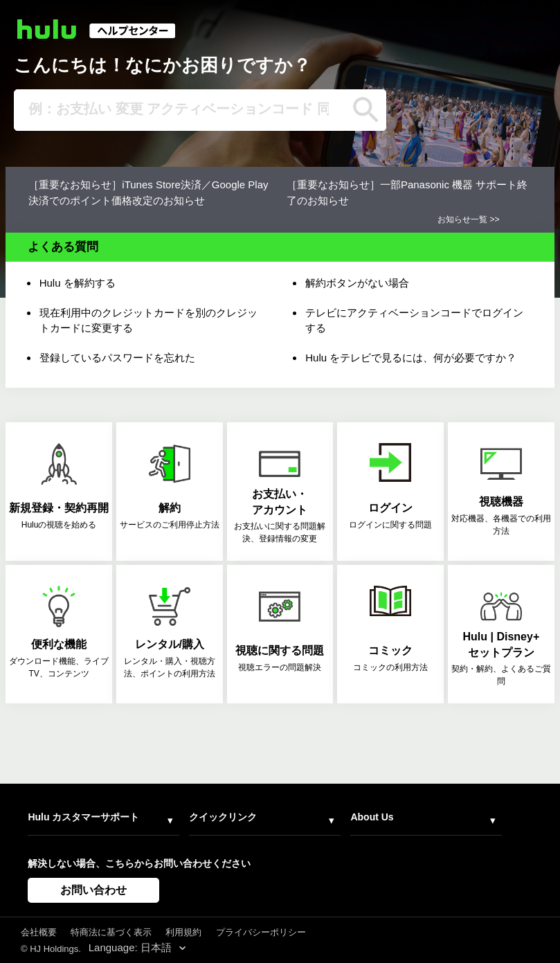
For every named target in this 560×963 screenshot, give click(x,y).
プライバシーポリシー (261, 932)
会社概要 (39, 932)
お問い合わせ (93, 890)
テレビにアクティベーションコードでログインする (414, 321)
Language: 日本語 (132, 947)
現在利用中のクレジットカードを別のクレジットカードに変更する (148, 321)
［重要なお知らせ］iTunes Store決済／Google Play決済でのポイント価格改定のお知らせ (148, 192)
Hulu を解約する (78, 283)
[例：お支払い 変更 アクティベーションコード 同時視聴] (180, 110)
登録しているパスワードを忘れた (117, 358)
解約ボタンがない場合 (357, 283)
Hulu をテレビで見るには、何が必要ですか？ (411, 358)
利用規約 (183, 932)
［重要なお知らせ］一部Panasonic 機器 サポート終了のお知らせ (407, 192)
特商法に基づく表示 (111, 932)
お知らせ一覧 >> (468, 219)
